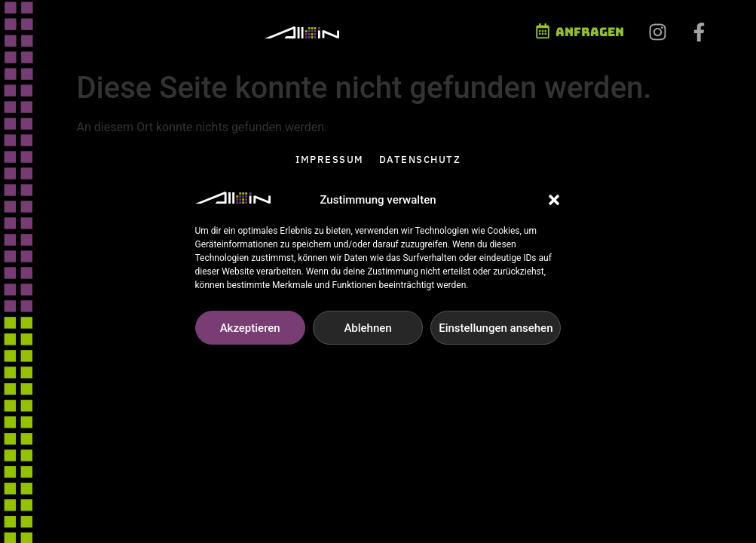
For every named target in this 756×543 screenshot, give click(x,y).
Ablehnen (367, 333)
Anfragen (590, 32)
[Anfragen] (543, 31)
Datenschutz (420, 160)
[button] (554, 206)
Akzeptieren (250, 333)
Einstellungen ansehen (496, 333)
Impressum (330, 160)
